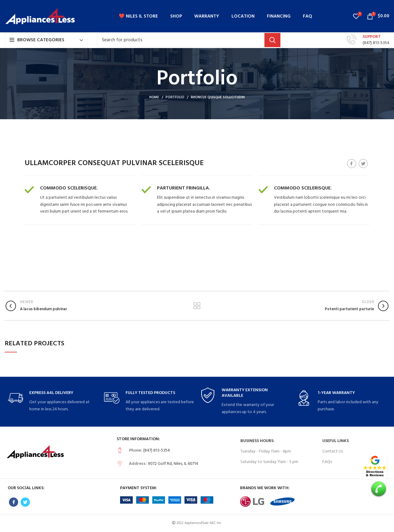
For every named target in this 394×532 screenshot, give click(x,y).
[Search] (189, 40)
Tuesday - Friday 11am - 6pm (266, 451)
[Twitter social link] (363, 164)
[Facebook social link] (352, 164)
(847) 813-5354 (376, 43)
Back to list (197, 306)
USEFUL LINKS (336, 441)
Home (154, 97)
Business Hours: (257, 441)
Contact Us (333, 451)
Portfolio (175, 97)
